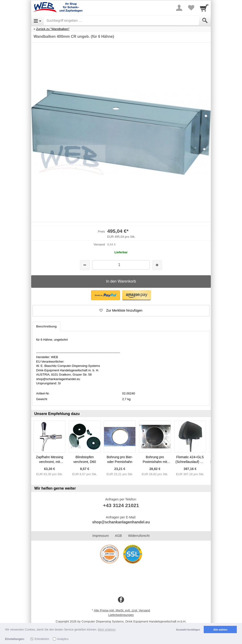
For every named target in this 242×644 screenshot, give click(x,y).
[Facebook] (121, 600)
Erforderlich (42, 639)
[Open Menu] (37, 21)
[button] (106, 295)
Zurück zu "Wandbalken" (53, 29)
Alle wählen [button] (220, 630)
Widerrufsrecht (139, 536)
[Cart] (204, 8)
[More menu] (179, 8)
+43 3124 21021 (121, 505)
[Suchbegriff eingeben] (121, 21)
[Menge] (121, 265)
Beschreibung (46, 326)
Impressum (101, 536)
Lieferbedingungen (121, 615)
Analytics (63, 639)
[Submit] (205, 21)
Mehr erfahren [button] (107, 630)
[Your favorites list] (191, 8)
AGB (118, 536)
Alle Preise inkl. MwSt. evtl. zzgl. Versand (122, 610)
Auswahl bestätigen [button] (188, 630)
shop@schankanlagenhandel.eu (121, 522)
